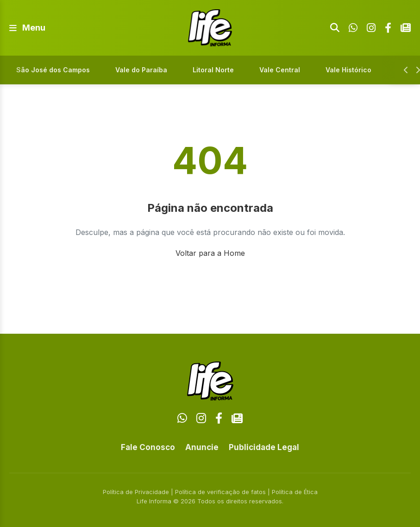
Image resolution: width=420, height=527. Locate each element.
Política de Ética (295, 492)
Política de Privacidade (136, 492)
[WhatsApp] (353, 28)
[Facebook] (388, 28)
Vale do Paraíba (141, 70)
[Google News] (406, 28)
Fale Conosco (148, 447)
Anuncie (202, 447)
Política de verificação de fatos (220, 492)
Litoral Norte (213, 70)
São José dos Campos (53, 70)
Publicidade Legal (264, 447)
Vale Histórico (348, 70)
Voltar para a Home (210, 253)
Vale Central (280, 70)
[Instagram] (371, 28)
